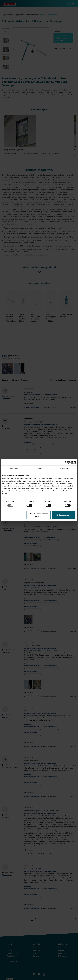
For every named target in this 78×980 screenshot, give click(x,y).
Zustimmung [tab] (14, 468)
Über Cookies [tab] (64, 468)
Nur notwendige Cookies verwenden (39, 515)
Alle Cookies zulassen (64, 515)
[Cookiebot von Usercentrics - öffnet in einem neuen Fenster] (67, 462)
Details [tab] (39, 468)
